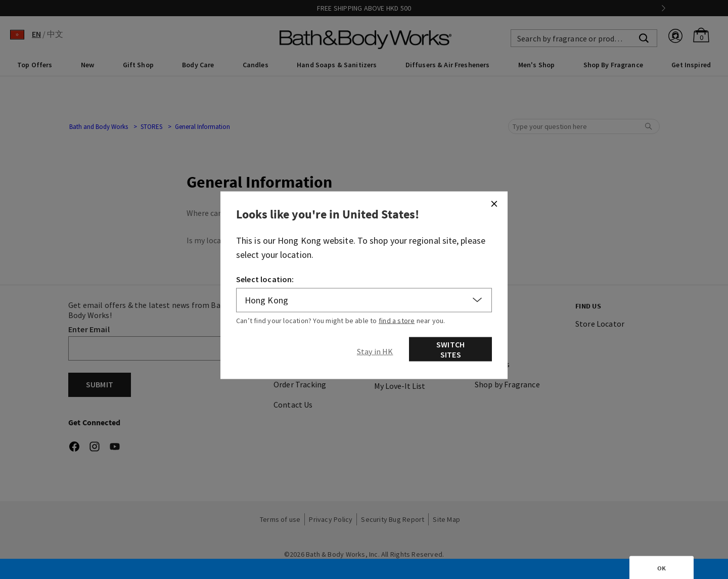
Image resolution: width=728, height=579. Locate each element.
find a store (397, 320)
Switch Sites (450, 349)
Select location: (265, 279)
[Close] (494, 203)
